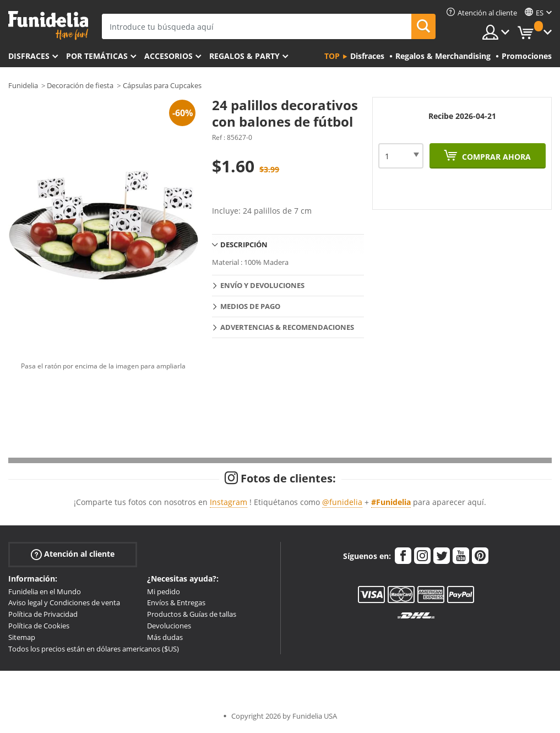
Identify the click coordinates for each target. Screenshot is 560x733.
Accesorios (168, 56)
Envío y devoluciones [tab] (262, 285)
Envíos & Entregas (176, 602)
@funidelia (342, 502)
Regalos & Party (244, 56)
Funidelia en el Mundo (45, 591)
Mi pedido (164, 591)
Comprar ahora (495, 157)
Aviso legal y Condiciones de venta (64, 602)
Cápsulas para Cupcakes (162, 85)
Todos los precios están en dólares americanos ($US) (94, 649)
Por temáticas (97, 56)
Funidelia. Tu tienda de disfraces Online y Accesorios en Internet (48, 26)
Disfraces (29, 56)
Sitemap (22, 637)
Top (332, 56)
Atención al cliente (73, 554)
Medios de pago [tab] (250, 306)
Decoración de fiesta (80, 85)
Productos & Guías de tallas (192, 614)
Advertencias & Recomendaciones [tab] (287, 327)
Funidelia (23, 85)
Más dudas (165, 637)
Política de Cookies (39, 626)
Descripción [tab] (244, 245)
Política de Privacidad (43, 614)
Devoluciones (169, 626)
